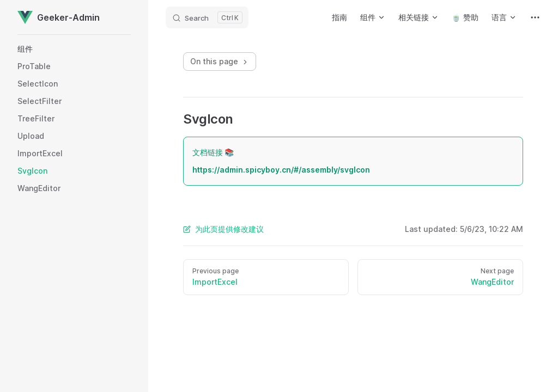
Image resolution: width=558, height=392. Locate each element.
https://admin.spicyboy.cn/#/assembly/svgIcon (281, 170)
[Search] (207, 17)
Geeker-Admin (59, 17)
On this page (220, 61)
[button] (74, 49)
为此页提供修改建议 (223, 229)
